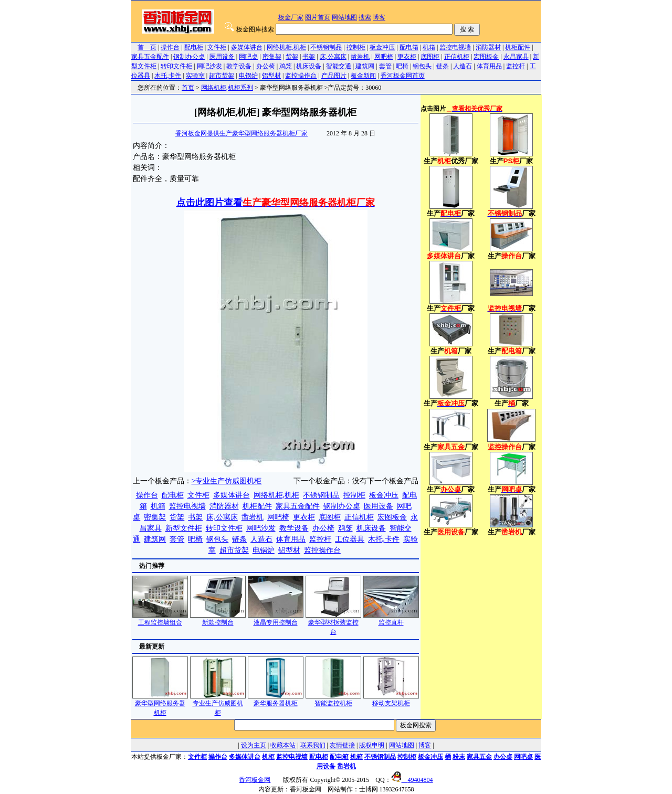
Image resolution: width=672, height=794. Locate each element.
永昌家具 (516, 57)
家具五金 (479, 757)
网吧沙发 (209, 66)
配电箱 (409, 47)
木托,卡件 (168, 76)
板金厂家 (291, 17)
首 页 (147, 47)
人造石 (463, 66)
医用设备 (222, 57)
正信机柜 (457, 57)
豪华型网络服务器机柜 (160, 705)
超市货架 (222, 76)
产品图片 (334, 76)
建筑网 (365, 66)
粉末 (459, 757)
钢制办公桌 (189, 57)
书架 (309, 57)
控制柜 (356, 47)
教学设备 (239, 66)
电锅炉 (248, 76)
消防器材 (488, 47)
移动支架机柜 (391, 700)
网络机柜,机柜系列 (227, 88)
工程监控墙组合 (160, 619)
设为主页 (254, 745)
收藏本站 (283, 745)
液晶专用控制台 (276, 619)
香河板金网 (255, 780)
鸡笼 (286, 66)
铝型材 (271, 76)
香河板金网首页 (403, 76)
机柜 (268, 757)
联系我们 (313, 745)
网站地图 (344, 17)
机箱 (429, 47)
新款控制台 (218, 619)
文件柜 (217, 47)
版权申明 (372, 745)
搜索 (365, 17)
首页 (188, 88)
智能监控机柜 (333, 700)
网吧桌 (248, 57)
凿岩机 (360, 57)
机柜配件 (518, 47)
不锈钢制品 (326, 47)
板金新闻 (363, 76)
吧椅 (402, 66)
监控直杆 (391, 619)
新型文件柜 (184, 528)
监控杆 (516, 66)
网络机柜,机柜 (286, 47)
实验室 (195, 76)
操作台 (170, 47)
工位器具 (350, 539)
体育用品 (489, 66)
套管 (385, 66)
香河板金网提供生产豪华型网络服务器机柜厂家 (241, 133)
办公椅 (266, 66)
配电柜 (194, 47)
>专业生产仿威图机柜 (227, 481)
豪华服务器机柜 (276, 700)
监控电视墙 (455, 47)
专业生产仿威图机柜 (218, 705)
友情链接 (342, 745)
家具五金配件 (150, 57)
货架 (292, 57)
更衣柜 (407, 57)
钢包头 (422, 66)
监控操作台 (301, 76)
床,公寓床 (333, 57)
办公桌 (503, 757)
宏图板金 (486, 57)
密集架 (272, 57)
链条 (443, 66)
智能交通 (339, 66)
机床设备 (309, 66)
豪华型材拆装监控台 (333, 624)
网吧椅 (384, 57)
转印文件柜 (176, 66)
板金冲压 (382, 47)
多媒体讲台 (247, 47)
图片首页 (318, 17)
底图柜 (430, 57)
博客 (379, 17)
